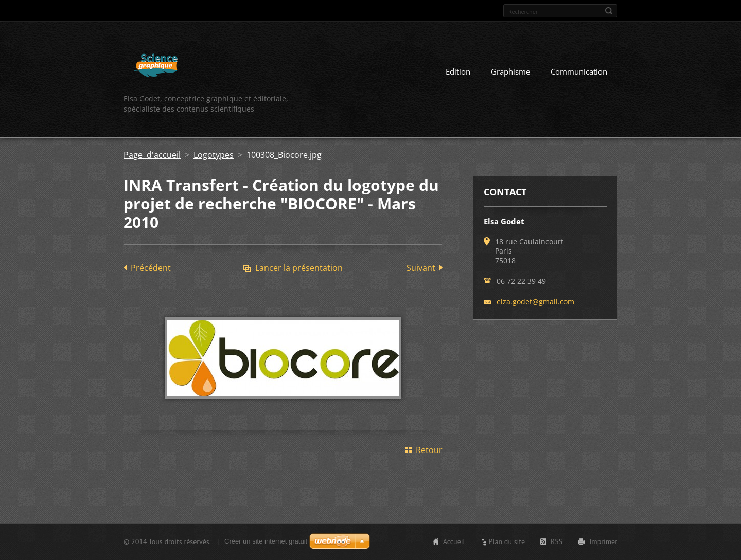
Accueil (454, 541)
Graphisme (510, 71)
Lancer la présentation (299, 268)
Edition (458, 71)
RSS (557, 541)
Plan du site (507, 541)
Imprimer (603, 541)
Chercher (609, 11)
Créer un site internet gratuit (266, 541)
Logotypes (214, 155)
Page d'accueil (152, 155)
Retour (429, 450)
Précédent (151, 268)
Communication (579, 71)
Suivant (421, 268)
